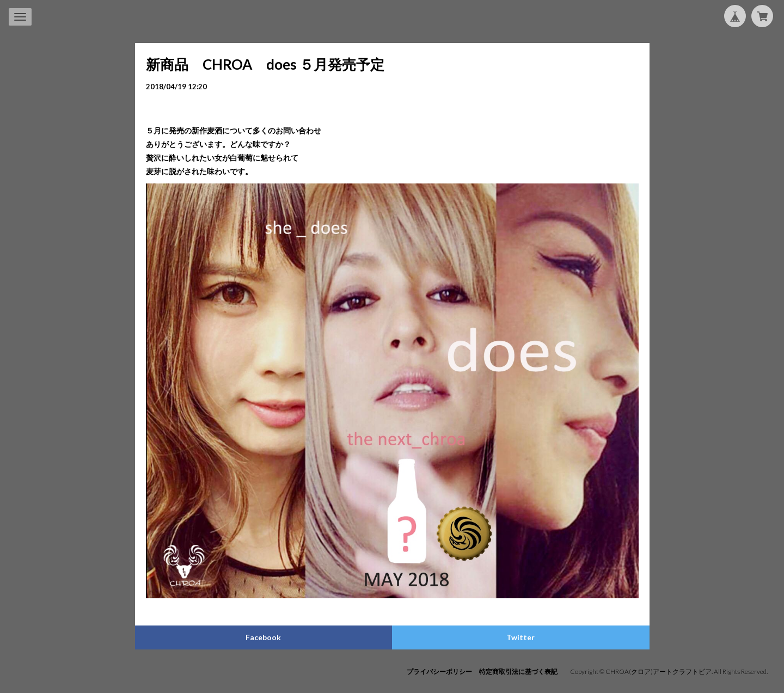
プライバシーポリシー (439, 671)
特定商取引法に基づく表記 (518, 671)
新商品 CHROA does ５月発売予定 (265, 64)
